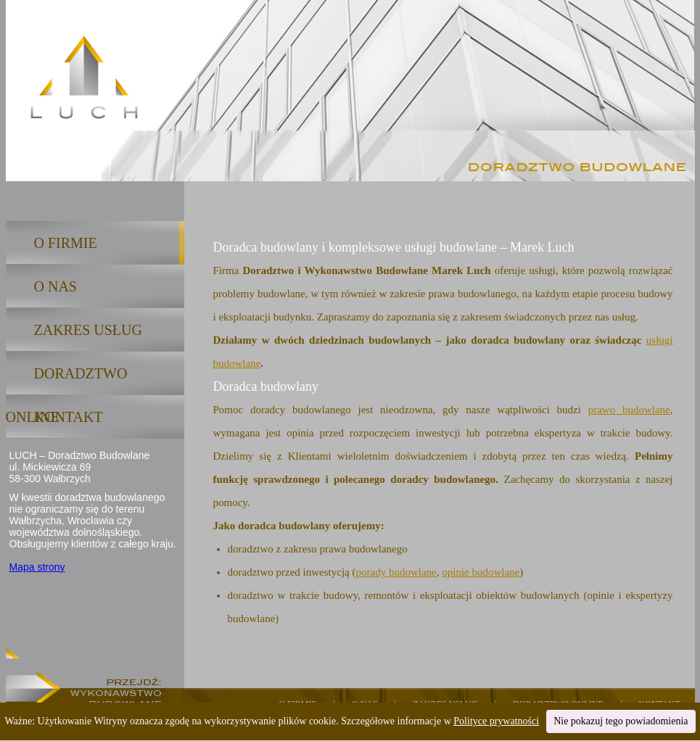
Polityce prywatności (496, 721)
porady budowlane (396, 572)
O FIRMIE (66, 243)
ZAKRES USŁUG (88, 330)
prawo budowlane (629, 410)
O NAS (55, 286)
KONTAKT (69, 417)
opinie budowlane (481, 572)
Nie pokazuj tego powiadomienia (621, 721)
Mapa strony (37, 567)
